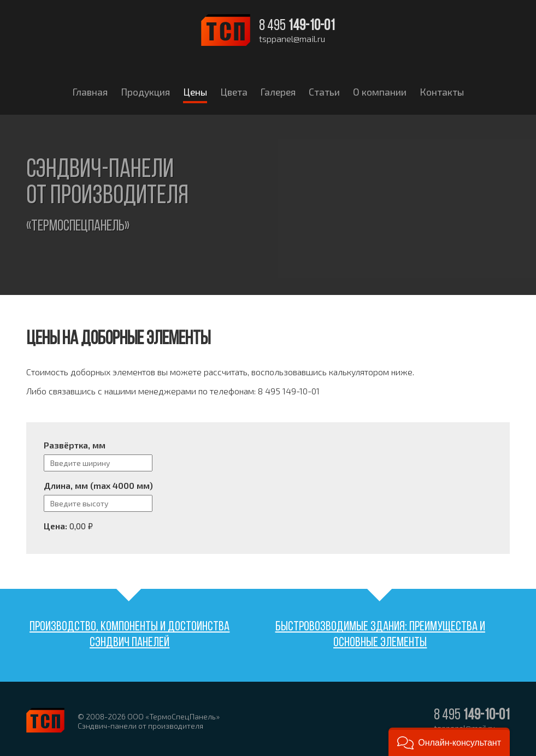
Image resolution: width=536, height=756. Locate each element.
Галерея (278, 92)
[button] (449, 742)
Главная (90, 92)
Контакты (442, 92)
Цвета (234, 92)
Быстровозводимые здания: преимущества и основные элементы (380, 635)
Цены (195, 92)
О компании (380, 92)
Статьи (324, 92)
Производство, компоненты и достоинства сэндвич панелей (129, 635)
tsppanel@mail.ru (292, 39)
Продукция (145, 92)
